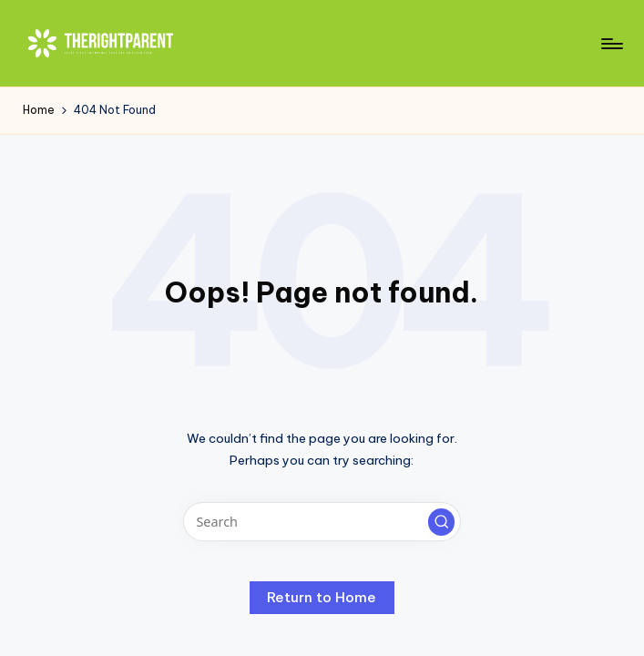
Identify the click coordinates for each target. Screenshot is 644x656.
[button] (442, 522)
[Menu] (611, 44)
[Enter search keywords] (322, 522)
